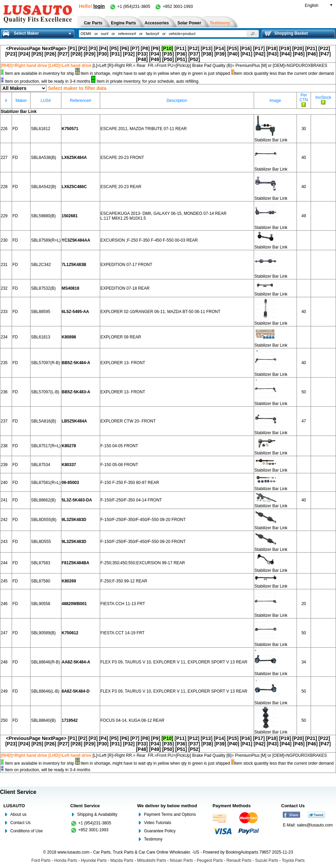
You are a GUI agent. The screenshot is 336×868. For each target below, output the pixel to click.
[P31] (116, 54)
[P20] (298, 48)
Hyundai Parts (94, 860)
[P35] (168, 54)
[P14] (219, 48)
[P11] (180, 48)
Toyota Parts (293, 860)
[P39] (220, 54)
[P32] (129, 54)
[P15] (233, 48)
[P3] (93, 48)
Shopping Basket (286, 33)
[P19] (285, 48)
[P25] (37, 54)
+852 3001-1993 (174, 7)
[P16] (246, 48)
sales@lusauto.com (315, 825)
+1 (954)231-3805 (130, 7)
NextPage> (54, 48)
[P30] (103, 54)
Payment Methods (232, 806)
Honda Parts (66, 860)
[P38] (207, 54)
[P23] (11, 54)
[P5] (114, 48)
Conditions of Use (27, 831)
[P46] (312, 54)
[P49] (155, 59)
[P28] (76, 54)
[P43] (273, 54)
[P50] (168, 59)
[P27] (63, 54)
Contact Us (20, 823)
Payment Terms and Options (170, 814)
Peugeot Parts (210, 860)
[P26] (50, 54)
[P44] (286, 54)
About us (18, 814)
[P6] (124, 48)
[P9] (156, 48)
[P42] (260, 54)
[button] (253, 34)
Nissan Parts (181, 860)
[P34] (155, 54)
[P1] (72, 48)
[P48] (142, 59)
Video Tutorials (158, 823)
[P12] (193, 48)
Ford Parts (41, 860)
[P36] (181, 54)
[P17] (259, 48)
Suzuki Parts (267, 860)
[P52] (194, 59)
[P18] (272, 48)
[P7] (135, 48)
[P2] (83, 48)
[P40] (233, 54)
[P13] (206, 48)
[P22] (324, 48)
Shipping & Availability (97, 814)
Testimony (153, 839)
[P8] (145, 48)
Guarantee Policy (160, 831)
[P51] (181, 59)
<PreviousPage (23, 48)
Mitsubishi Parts (152, 860)
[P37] (194, 54)
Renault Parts (239, 860)
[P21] (311, 48)
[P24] (24, 54)
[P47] (325, 54)
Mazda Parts (122, 860)
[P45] (299, 54)
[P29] (89, 54)
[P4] (104, 48)
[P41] (247, 54)
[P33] (142, 54)
